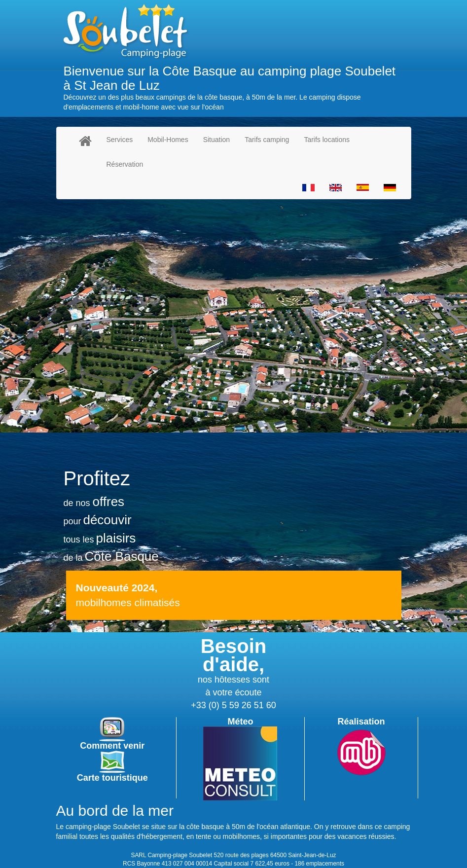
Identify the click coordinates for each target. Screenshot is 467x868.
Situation (216, 140)
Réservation (125, 164)
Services (120, 140)
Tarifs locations (327, 140)
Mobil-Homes (168, 140)
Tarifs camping (267, 140)
